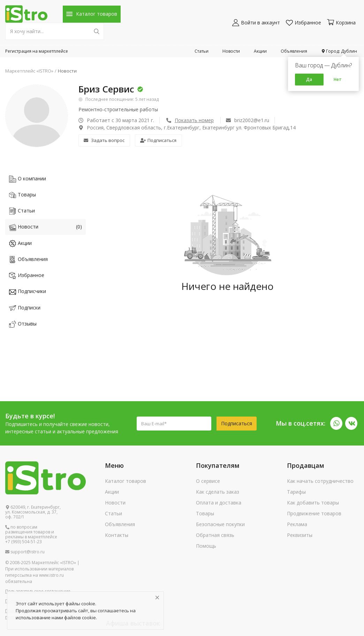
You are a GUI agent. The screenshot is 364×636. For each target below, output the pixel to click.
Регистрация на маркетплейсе (37, 51)
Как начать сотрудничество (320, 481)
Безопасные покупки (220, 524)
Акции (260, 51)
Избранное (304, 23)
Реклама (297, 524)
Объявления (294, 51)
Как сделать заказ (218, 492)
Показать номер (194, 120)
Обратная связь (215, 535)
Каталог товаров (126, 481)
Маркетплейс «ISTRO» (29, 71)
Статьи (202, 51)
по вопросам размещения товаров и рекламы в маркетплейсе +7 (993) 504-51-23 (31, 534)
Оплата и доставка (219, 503)
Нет (338, 79)
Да (309, 79)
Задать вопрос (104, 140)
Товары (205, 513)
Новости (231, 51)
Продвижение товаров (314, 513)
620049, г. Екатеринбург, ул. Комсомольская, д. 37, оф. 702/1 (33, 512)
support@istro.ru (25, 552)
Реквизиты (300, 535)
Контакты (117, 535)
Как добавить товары (313, 503)
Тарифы (296, 492)
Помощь (206, 546)
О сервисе (208, 481)
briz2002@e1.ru (248, 120)
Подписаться (158, 140)
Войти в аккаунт (256, 23)
